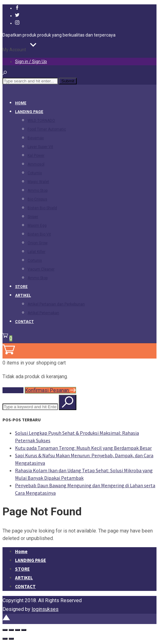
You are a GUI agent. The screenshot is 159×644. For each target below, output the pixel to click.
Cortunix (35, 260)
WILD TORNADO (41, 121)
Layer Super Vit (40, 147)
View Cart (13, 390)
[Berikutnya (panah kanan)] (11, 639)
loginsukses (45, 609)
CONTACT (24, 322)
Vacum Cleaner (41, 269)
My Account (14, 50)
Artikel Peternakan (43, 313)
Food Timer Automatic (47, 129)
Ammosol (36, 164)
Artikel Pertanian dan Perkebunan (56, 304)
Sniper (33, 217)
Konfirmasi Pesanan (50, 390)
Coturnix (35, 173)
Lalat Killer (36, 252)
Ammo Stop (38, 191)
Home (21, 103)
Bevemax (36, 138)
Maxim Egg (37, 225)
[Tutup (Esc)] (24, 630)
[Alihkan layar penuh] (11, 630)
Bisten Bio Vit (39, 234)
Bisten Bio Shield (42, 208)
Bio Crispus (37, 199)
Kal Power (36, 156)
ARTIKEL (23, 295)
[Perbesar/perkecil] (5, 630)
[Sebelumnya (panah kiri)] (5, 639)
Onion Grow (38, 243)
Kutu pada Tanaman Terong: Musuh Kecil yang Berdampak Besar (83, 448)
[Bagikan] (18, 630)
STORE (21, 287)
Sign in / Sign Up (31, 62)
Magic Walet (38, 182)
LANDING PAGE (29, 112)
